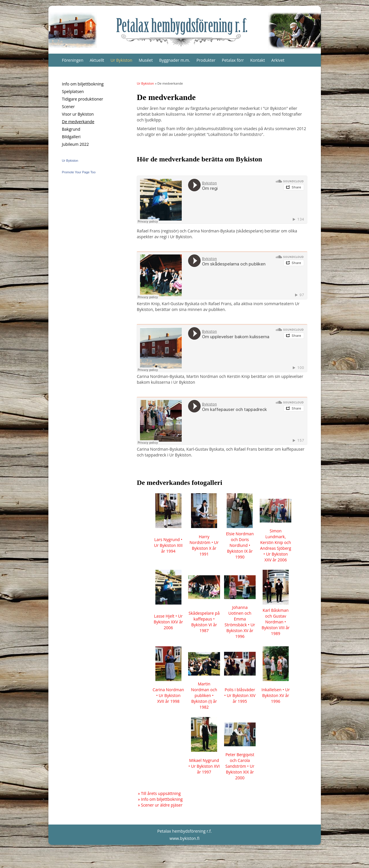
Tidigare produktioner (83, 99)
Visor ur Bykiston (78, 114)
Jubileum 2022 (76, 144)
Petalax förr (233, 60)
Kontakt (258, 60)
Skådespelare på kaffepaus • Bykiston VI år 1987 (204, 622)
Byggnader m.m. (175, 60)
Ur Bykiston (121, 60)
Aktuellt (97, 60)
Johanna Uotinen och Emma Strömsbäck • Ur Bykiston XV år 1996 (240, 622)
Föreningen (73, 60)
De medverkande (78, 122)
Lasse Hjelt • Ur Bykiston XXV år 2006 (168, 622)
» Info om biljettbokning (160, 799)
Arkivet (278, 60)
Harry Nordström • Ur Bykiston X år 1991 (204, 545)
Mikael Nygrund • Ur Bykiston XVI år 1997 (204, 766)
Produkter (206, 60)
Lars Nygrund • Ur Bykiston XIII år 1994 (168, 545)
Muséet (146, 60)
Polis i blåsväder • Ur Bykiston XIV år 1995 (240, 695)
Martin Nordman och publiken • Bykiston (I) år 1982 (204, 695)
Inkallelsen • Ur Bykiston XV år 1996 (276, 695)
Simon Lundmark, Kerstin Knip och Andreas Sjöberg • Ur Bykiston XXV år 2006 (276, 545)
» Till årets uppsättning (159, 793)
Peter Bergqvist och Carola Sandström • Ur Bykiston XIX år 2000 (240, 766)
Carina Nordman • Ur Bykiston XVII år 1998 (168, 695)
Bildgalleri (71, 137)
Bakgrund (71, 129)
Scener (68, 107)
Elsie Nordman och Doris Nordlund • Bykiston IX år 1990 (240, 545)
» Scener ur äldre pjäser (160, 805)
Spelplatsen (73, 91)
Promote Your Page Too (79, 172)
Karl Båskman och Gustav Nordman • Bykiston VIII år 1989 (276, 622)
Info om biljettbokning (83, 84)
